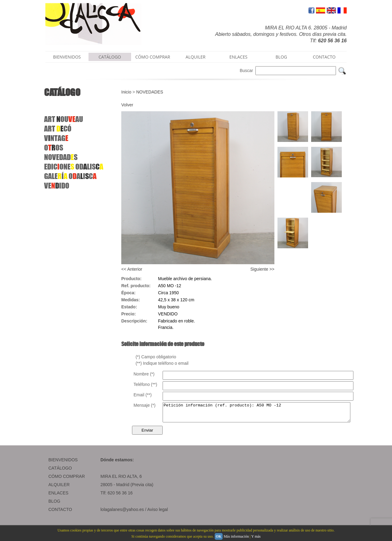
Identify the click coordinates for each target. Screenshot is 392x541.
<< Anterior (132, 269)
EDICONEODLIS (74, 167)
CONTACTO (324, 57)
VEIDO (57, 186)
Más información (236, 536)
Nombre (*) (144, 374)
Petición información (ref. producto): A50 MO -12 (268, 414)
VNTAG (56, 138)
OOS (54, 148)
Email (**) (143, 395)
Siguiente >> (262, 269)
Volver (127, 105)
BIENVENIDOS (67, 57)
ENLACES (238, 57)
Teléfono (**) (145, 384)
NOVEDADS (61, 157)
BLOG (281, 57)
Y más (256, 536)
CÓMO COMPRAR (153, 57)
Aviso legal (158, 513)
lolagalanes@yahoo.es (122, 513)
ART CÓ (58, 129)
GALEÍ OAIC (70, 176)
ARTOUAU (64, 119)
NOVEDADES (150, 92)
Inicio (126, 92)
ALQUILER (196, 57)
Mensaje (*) (145, 405)
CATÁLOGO (110, 57)
